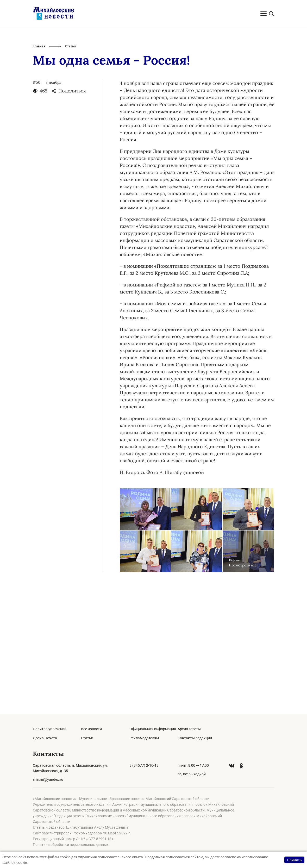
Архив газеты (189, 729)
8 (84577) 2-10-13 (144, 765)
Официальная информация (153, 729)
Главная (39, 171)
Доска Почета (45, 738)
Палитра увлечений (50, 729)
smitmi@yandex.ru (48, 779)
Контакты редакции (195, 738)
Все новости (91, 729)
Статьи (87, 738)
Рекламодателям (144, 738)
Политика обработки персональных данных (71, 845)
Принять (294, 860)
